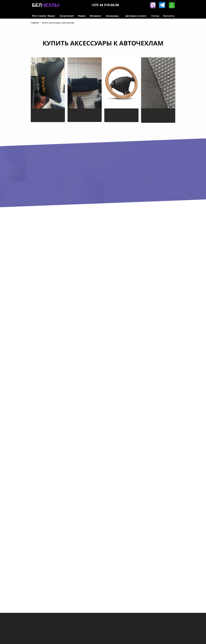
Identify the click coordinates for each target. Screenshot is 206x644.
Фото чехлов (39, 16)
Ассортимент (67, 16)
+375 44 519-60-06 (105, 5)
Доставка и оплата (136, 16)
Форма (82, 16)
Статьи (155, 16)
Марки (51, 16)
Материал (95, 16)
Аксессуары (112, 16)
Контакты (169, 16)
